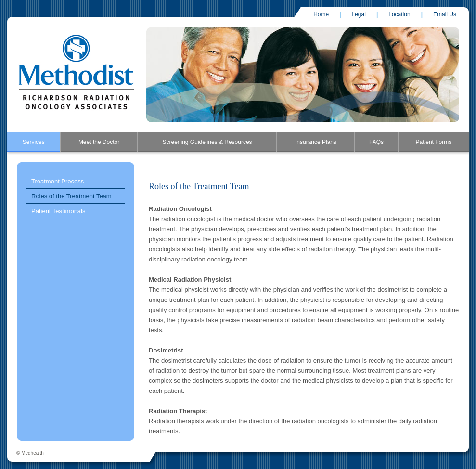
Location (399, 14)
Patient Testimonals (58, 211)
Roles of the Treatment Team (71, 196)
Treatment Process (58, 181)
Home (321, 14)
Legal (359, 14)
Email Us (445, 14)
